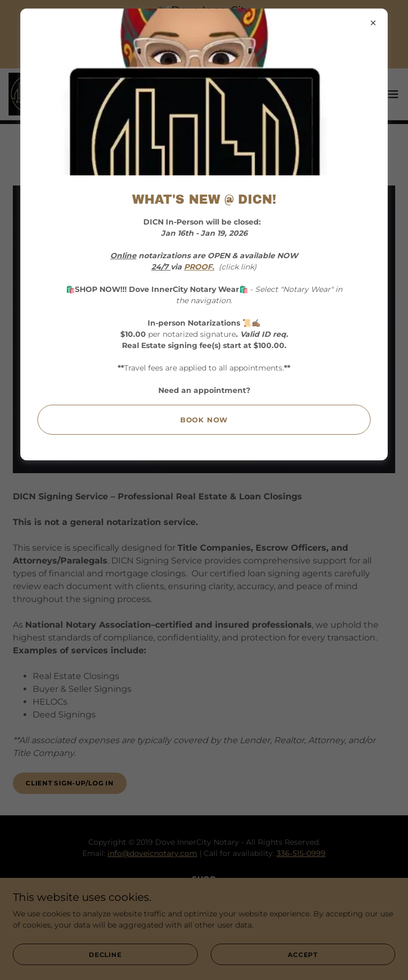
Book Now (204, 420)
